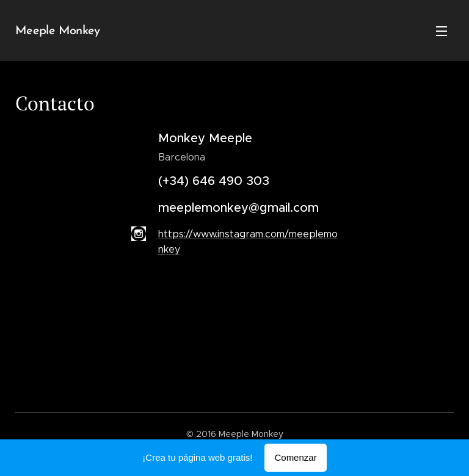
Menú (442, 31)
